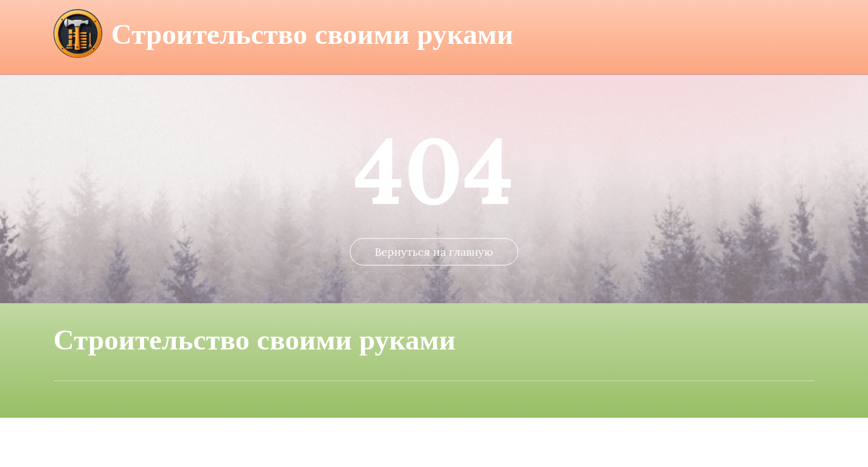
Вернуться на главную (434, 301)
